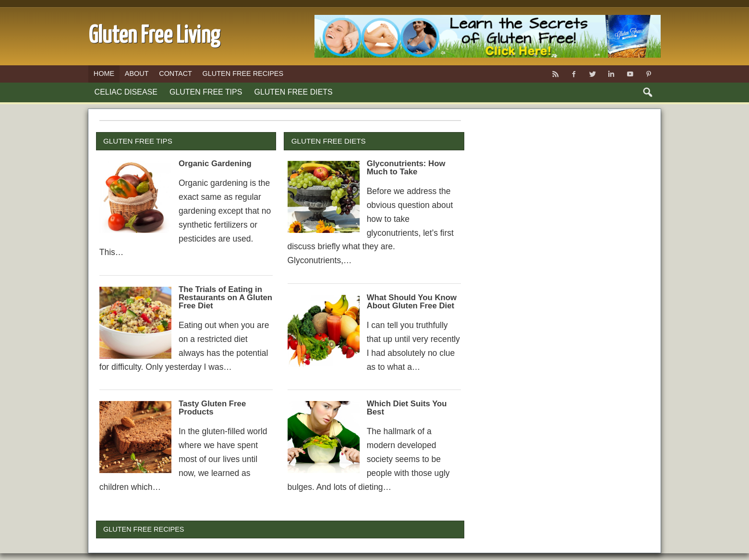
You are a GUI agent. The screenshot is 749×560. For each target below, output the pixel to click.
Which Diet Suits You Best (407, 408)
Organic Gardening (215, 164)
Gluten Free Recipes (243, 73)
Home (104, 73)
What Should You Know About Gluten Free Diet (412, 302)
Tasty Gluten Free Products (212, 408)
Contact (175, 73)
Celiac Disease (126, 92)
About (137, 73)
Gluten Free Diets (294, 92)
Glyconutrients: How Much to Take (406, 168)
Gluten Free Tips (206, 92)
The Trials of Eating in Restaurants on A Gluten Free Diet (225, 298)
